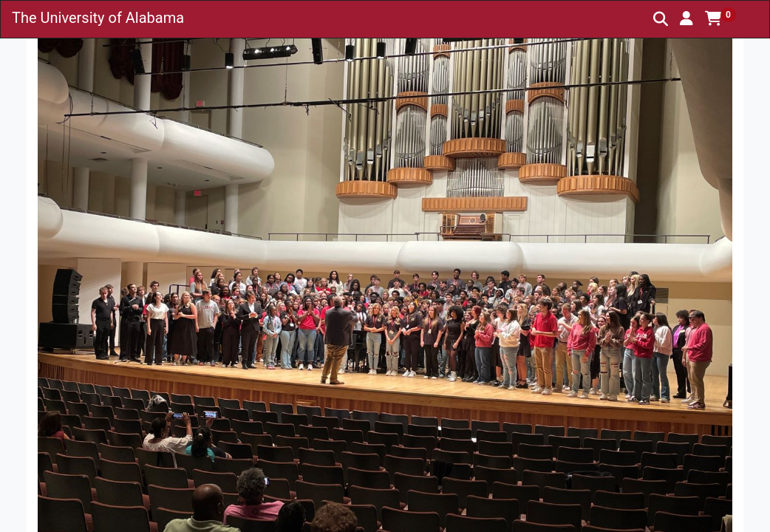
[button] (686, 18)
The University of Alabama (98, 18)
